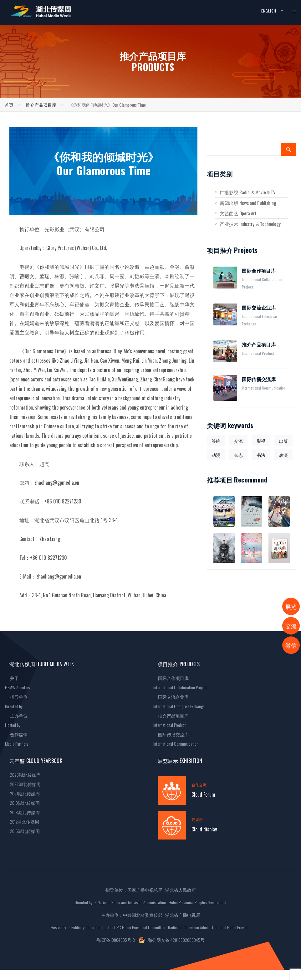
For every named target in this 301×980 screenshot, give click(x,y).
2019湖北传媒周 (22, 803)
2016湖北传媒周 (22, 831)
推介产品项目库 (41, 105)
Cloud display (204, 829)
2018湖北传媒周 (22, 812)
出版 (283, 441)
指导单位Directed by (16, 701)
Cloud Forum (203, 794)
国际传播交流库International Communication (176, 739)
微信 (291, 645)
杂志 (238, 455)
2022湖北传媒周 (23, 784)
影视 (261, 441)
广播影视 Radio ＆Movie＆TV (245, 192)
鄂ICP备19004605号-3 (116, 940)
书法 (261, 455)
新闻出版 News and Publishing (246, 203)
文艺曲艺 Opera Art (236, 213)
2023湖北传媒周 (23, 775)
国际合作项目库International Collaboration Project (180, 683)
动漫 (216, 455)
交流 (238, 441)
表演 (283, 455)
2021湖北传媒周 (22, 793)
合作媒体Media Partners (17, 739)
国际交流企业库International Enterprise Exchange (179, 701)
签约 (216, 441)
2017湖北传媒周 (22, 822)
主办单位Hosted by (16, 720)
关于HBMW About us (17, 683)
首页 (9, 105)
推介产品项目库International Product (171, 720)
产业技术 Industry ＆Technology (248, 224)
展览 (291, 606)
